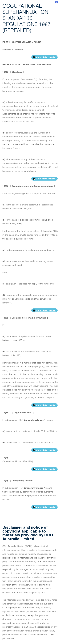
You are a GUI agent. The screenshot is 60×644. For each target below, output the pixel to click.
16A (49, 167)
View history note (44, 57)
